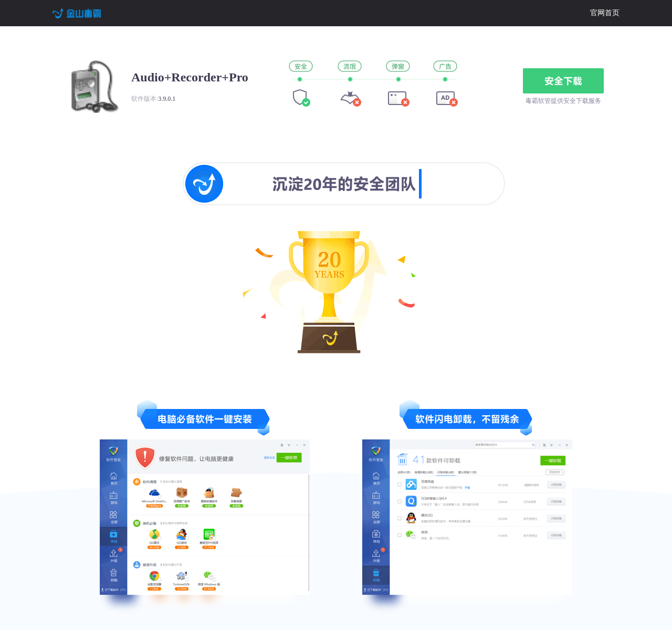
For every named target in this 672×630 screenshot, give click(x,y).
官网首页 (605, 13)
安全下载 (563, 81)
